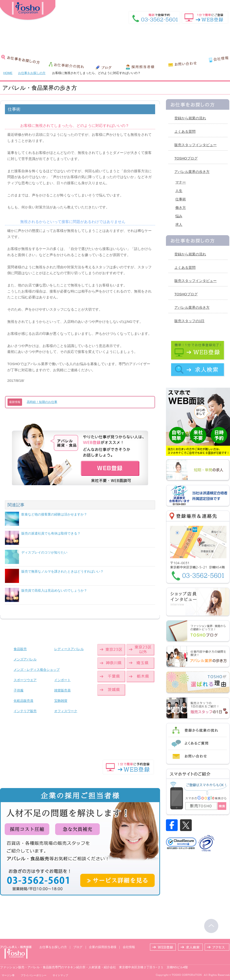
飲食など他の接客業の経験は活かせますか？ (54, 514)
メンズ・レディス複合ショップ (37, 670)
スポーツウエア (25, 680)
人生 (179, 191)
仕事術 (181, 199)
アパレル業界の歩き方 (192, 172)
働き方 (181, 208)
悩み (179, 216)
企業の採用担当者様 (103, 947)
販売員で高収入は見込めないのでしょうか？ (54, 590)
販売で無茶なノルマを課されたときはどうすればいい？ (62, 571)
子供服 (19, 690)
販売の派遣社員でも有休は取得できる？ (51, 533)
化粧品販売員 (23, 701)
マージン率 (8, 975)
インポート (62, 680)
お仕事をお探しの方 (32, 73)
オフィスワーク (66, 711)
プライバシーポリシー (34, 975)
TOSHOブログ (186, 158)
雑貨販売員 (62, 690)
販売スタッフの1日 (189, 321)
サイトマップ (60, 975)
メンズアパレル (25, 659)
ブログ (78, 947)
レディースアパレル (69, 649)
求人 (179, 225)
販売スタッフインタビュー (195, 145)
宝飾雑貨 (61, 701)
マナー (181, 182)
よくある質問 (185, 131)
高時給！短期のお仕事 (42, 402)
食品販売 (20, 649)
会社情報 (129, 947)
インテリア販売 (25, 711)
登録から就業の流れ (190, 118)
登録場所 (223, 3)
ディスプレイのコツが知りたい (44, 552)
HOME (203, 3)
